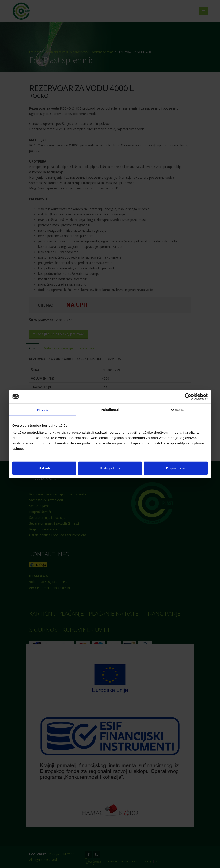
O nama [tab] (177, 409)
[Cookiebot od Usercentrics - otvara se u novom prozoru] (188, 396)
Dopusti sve (176, 468)
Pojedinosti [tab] (110, 409)
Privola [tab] (43, 409)
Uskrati (44, 468)
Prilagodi (110, 468)
